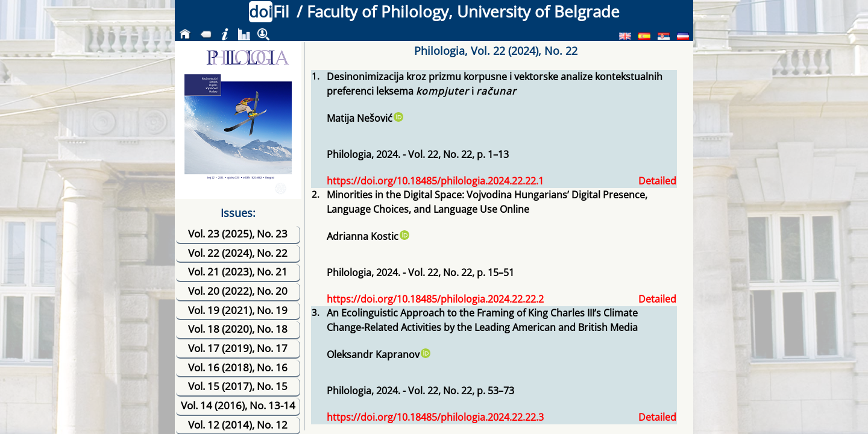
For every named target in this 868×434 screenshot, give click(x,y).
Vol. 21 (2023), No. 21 (238, 272)
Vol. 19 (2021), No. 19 (238, 310)
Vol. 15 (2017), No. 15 (238, 386)
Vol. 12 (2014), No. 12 (238, 425)
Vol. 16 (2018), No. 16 (238, 367)
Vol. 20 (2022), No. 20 (238, 291)
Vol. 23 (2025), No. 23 (238, 234)
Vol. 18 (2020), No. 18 (238, 329)
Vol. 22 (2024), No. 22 (238, 253)
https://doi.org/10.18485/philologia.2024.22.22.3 (435, 417)
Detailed (657, 181)
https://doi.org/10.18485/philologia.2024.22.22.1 (435, 181)
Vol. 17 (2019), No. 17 (238, 348)
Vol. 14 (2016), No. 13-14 (238, 405)
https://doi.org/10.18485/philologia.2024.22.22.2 (435, 299)
